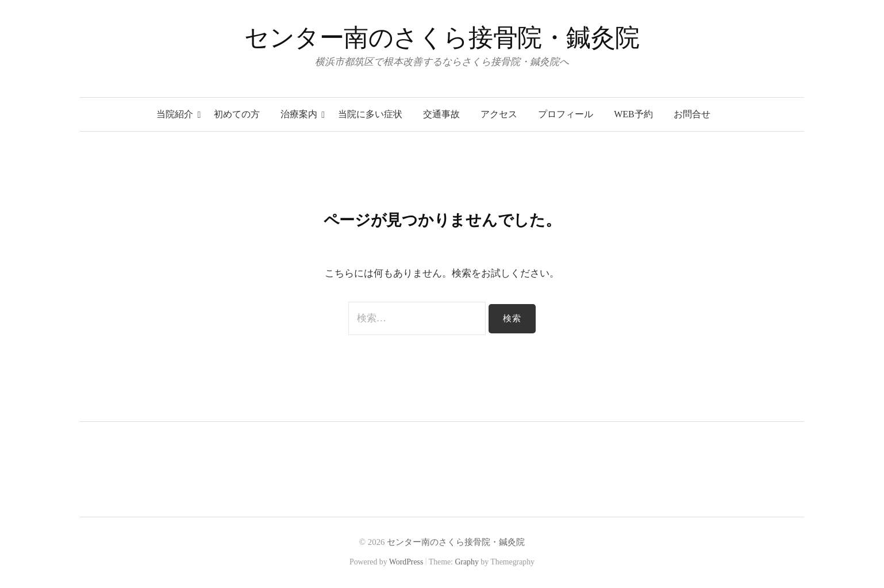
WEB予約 (633, 114)
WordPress (406, 562)
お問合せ (692, 114)
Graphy (466, 562)
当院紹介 (175, 114)
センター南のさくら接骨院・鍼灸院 (442, 38)
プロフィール (566, 114)
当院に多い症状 (370, 114)
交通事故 (441, 114)
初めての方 (237, 114)
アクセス (499, 114)
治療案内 (299, 114)
